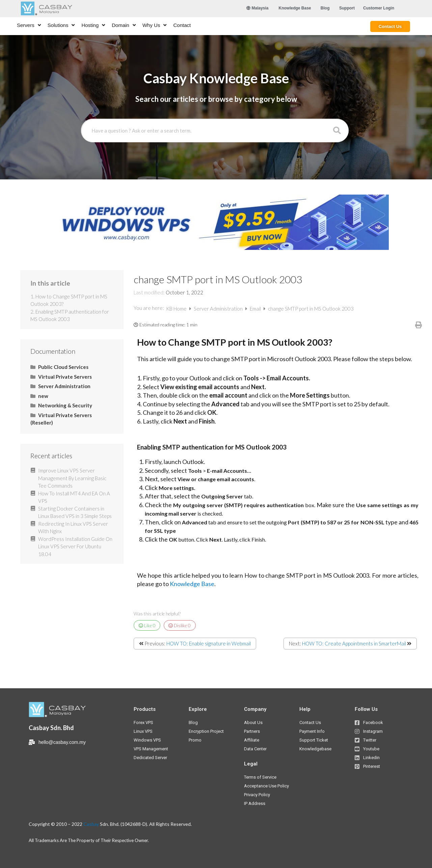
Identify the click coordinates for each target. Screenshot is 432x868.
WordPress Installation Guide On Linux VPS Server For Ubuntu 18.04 (75, 546)
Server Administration (219, 309)
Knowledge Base (192, 584)
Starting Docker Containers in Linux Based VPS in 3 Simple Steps (75, 512)
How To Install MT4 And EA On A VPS (74, 497)
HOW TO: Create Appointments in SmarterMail (354, 643)
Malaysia (257, 8)
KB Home (177, 309)
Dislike (180, 626)
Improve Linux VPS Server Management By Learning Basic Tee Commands (72, 478)
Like (147, 626)
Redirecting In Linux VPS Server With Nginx (73, 528)
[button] (295, 8)
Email (256, 309)
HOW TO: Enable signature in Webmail (209, 643)
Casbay (91, 824)
